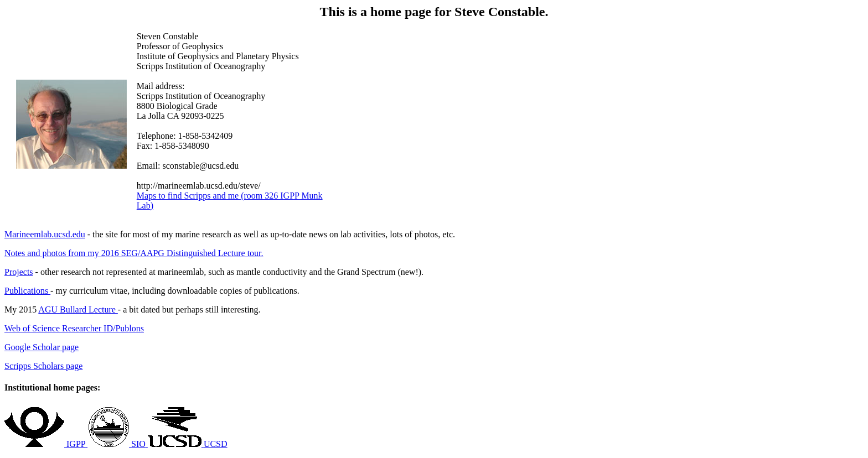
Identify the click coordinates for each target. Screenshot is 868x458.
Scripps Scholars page (43, 366)
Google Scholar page (42, 347)
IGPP (76, 444)
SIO (138, 444)
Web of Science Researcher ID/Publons (74, 328)
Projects (19, 272)
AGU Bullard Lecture (78, 309)
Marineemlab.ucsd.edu (45, 234)
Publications (27, 291)
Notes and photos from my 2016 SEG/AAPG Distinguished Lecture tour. (134, 253)
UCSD (216, 444)
